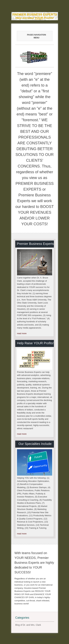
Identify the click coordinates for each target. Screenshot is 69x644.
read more (22, 333)
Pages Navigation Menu (33, 36)
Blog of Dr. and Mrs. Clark (28, 625)
